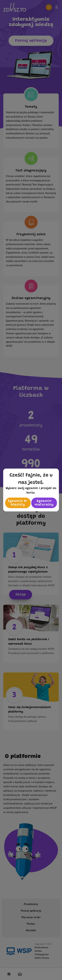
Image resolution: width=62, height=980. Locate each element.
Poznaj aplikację (31, 41)
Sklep (21, 595)
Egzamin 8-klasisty (18, 503)
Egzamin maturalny (44, 503)
